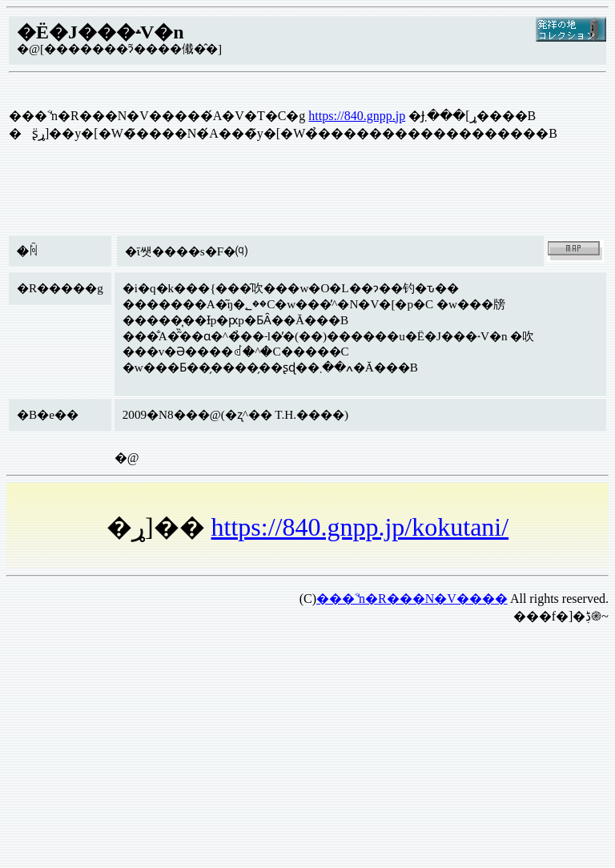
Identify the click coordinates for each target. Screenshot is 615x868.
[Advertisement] (307, 749)
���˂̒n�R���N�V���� (412, 599)
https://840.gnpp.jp (357, 116)
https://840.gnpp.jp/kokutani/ (360, 527)
